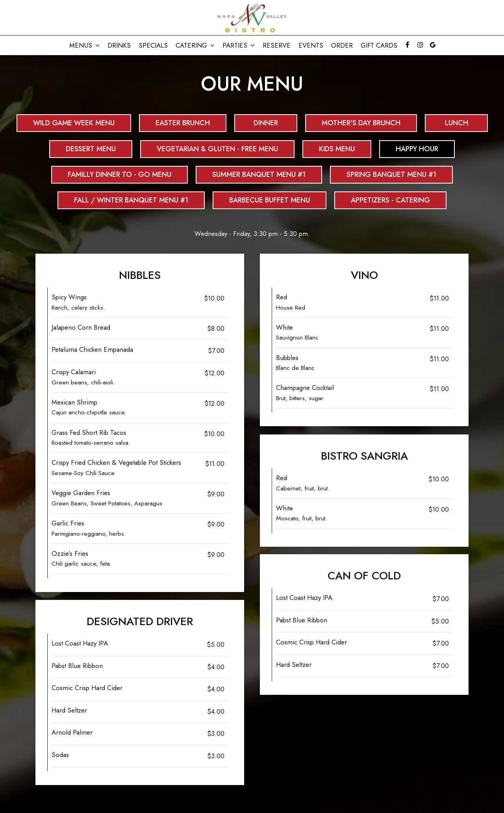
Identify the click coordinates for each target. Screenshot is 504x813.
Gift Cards (379, 45)
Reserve (277, 45)
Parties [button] (239, 45)
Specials (153, 45)
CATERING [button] (195, 45)
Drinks (119, 45)
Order (342, 45)
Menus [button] (84, 45)
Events (311, 45)
